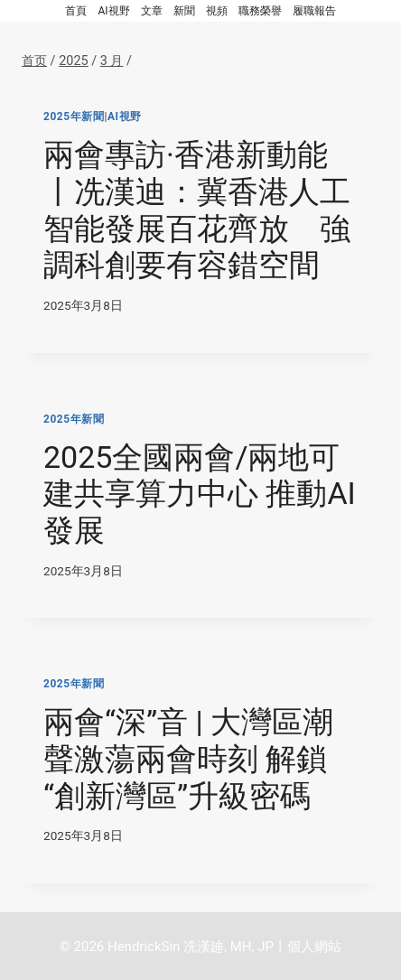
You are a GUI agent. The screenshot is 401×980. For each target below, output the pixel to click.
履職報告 (314, 11)
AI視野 (113, 11)
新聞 (184, 11)
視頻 (217, 11)
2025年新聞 (74, 117)
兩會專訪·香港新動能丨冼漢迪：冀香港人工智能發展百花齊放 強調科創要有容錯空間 (197, 210)
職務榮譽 (260, 11)
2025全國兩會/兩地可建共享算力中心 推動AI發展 (200, 494)
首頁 (76, 11)
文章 (152, 11)
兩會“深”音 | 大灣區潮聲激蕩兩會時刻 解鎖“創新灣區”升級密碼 (188, 759)
